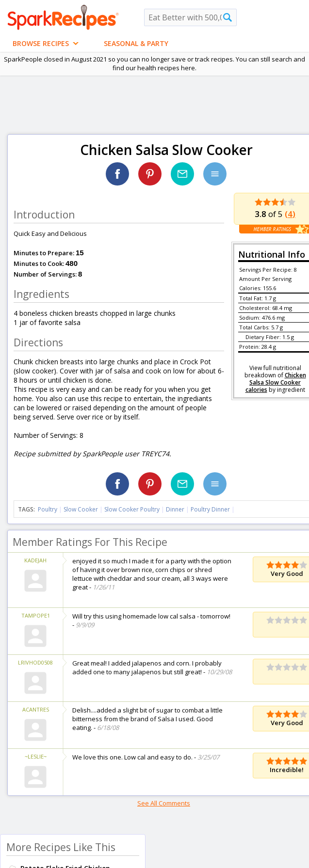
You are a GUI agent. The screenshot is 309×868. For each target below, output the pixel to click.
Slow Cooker (81, 509)
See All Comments (164, 803)
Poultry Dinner (210, 509)
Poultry (48, 509)
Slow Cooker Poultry (132, 509)
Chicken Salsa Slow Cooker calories (276, 382)
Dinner (175, 509)
